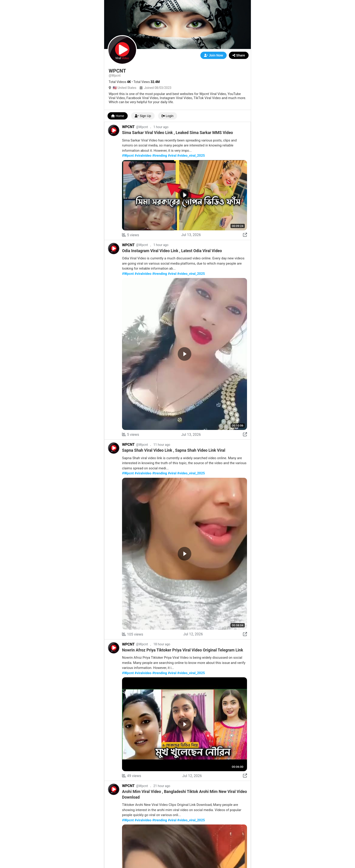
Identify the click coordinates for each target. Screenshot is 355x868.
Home (118, 116)
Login (168, 116)
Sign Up (143, 116)
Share (239, 55)
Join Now (213, 55)
